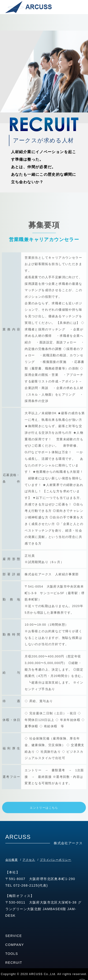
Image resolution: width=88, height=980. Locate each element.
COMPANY (15, 945)
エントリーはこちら (44, 819)
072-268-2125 (26, 885)
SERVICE (14, 936)
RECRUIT (14, 963)
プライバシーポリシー (56, 860)
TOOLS (12, 954)
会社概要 (12, 860)
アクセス (29, 860)
